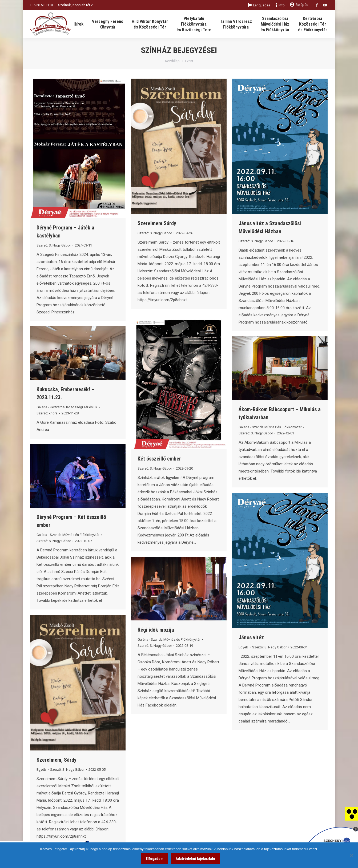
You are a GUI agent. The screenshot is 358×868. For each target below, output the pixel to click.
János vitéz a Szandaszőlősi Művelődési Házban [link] (270, 227)
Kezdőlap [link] (172, 61)
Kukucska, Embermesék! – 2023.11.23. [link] (65, 393)
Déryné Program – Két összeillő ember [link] (71, 521)
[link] (352, 814)
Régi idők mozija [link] (156, 630)
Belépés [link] (299, 5)
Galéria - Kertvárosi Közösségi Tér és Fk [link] (67, 407)
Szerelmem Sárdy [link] (157, 223)
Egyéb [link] (243, 647)
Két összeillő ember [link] (159, 459)
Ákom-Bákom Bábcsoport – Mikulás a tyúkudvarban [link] (280, 413)
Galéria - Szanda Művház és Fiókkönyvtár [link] (270, 427)
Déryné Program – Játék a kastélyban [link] (65, 232)
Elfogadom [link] (155, 859)
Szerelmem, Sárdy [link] (57, 760)
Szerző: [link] (54, 245)
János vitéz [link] (251, 637)
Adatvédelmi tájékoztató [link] (195, 859)
